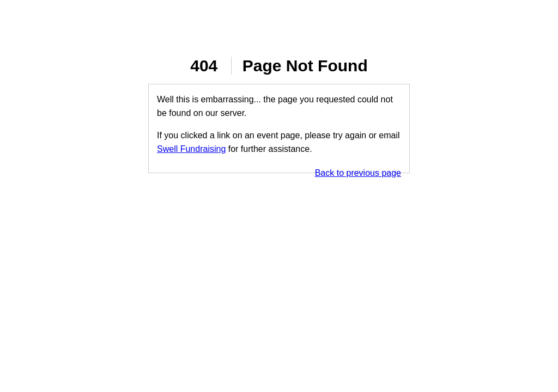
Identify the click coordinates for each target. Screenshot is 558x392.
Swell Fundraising (191, 149)
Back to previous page (358, 173)
